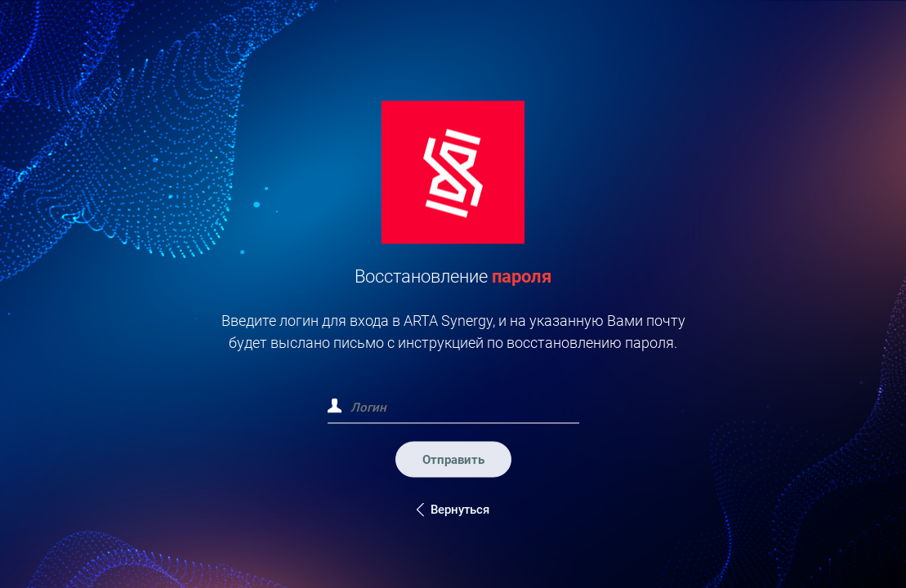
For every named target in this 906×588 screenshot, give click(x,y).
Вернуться (460, 509)
